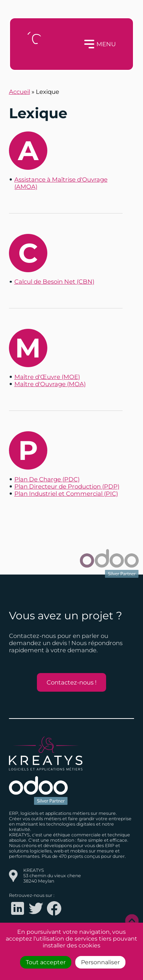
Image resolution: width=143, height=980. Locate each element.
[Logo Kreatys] (36, 44)
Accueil (20, 92)
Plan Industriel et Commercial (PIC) (66, 494)
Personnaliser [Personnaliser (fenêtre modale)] (100, 962)
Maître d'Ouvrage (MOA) (50, 384)
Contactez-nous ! (71, 682)
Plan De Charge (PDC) (47, 479)
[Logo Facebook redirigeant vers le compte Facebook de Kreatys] (54, 915)
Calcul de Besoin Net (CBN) (54, 282)
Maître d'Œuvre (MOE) (47, 377)
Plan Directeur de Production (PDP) (67, 486)
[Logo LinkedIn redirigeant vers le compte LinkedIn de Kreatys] (18, 915)
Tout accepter (46, 962)
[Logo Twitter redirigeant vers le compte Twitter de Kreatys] (36, 915)
